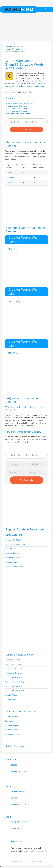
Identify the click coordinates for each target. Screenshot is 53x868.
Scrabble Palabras (12, 730)
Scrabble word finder (19, 791)
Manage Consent (40, 851)
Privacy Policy (17, 842)
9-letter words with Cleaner (17, 109)
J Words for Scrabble (13, 660)
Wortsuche (9, 721)
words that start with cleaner (33, 86)
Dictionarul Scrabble (13, 734)
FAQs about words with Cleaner (18, 114)
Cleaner (8, 92)
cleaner (9, 172)
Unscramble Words (13, 557)
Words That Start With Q (15, 682)
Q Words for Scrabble (14, 673)
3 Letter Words (11, 700)
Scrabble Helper (12, 562)
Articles (14, 765)
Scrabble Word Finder (14, 540)
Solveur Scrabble (12, 717)
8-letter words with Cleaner (17, 111)
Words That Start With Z (15, 678)
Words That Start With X (15, 691)
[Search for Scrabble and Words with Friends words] (26, 122)
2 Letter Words (11, 695)
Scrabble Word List (19, 771)
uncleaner (10, 178)
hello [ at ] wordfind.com (20, 822)
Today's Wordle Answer (14, 566)
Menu (47, 9)
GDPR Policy (16, 828)
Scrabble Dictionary (13, 553)
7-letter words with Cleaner (17, 106)
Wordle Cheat (11, 549)
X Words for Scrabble (14, 669)
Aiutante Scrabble (12, 725)
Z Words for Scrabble (14, 664)
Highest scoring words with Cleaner (20, 103)
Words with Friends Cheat (15, 544)
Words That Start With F (15, 686)
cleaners (10, 183)
